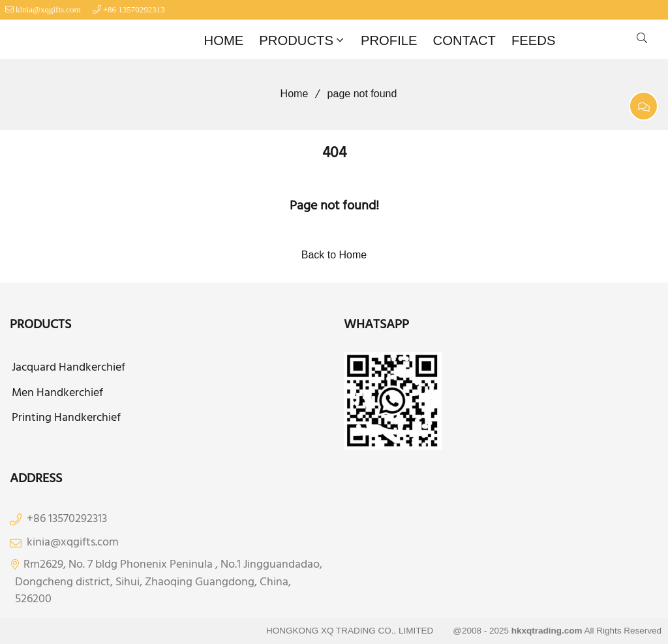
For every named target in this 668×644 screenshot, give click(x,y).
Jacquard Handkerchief (68, 368)
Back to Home (334, 255)
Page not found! (334, 206)
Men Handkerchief (57, 393)
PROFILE (389, 40)
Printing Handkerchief (66, 418)
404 (334, 153)
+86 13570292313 (134, 9)
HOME (224, 40)
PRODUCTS (303, 40)
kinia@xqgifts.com (48, 9)
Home (290, 94)
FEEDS (534, 40)
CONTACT (464, 40)
